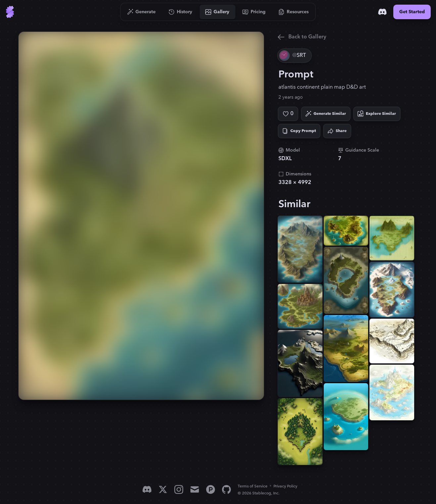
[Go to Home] (10, 12)
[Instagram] (179, 489)
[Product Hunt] (211, 489)
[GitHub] (226, 489)
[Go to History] (181, 12)
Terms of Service (253, 486)
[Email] (195, 489)
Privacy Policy (285, 486)
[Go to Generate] (142, 12)
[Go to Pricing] (254, 12)
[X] (163, 489)
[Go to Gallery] (218, 12)
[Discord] (382, 12)
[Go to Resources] (294, 12)
